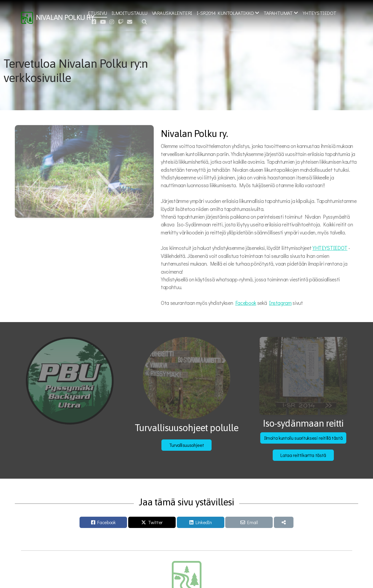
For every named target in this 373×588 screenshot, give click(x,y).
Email (252, 522)
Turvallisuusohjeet (187, 445)
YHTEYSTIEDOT (330, 248)
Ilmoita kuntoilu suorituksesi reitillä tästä (303, 438)
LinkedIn (204, 522)
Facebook (246, 303)
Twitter (155, 522)
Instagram (280, 303)
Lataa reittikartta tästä (303, 455)
